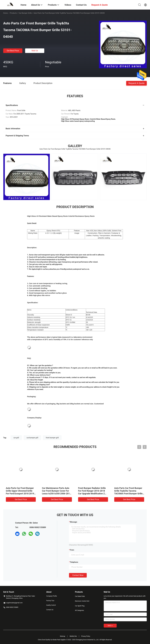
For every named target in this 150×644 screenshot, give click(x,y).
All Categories (79, 610)
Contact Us (50, 610)
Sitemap (63, 636)
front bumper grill (52, 438)
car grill (16, 438)
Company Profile (52, 596)
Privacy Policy (86, 636)
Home (6, 13)
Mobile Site (73, 636)
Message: (74, 522)
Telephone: (74, 562)
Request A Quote (136, 83)
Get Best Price (13, 51)
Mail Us (35, 51)
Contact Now (78, 575)
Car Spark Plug (80, 606)
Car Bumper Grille (25, 13)
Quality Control (51, 605)
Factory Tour (50, 601)
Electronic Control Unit (82, 601)
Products (13, 13)
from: (72, 550)
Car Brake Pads (80, 596)
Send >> (110, 626)
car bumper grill (32, 438)
